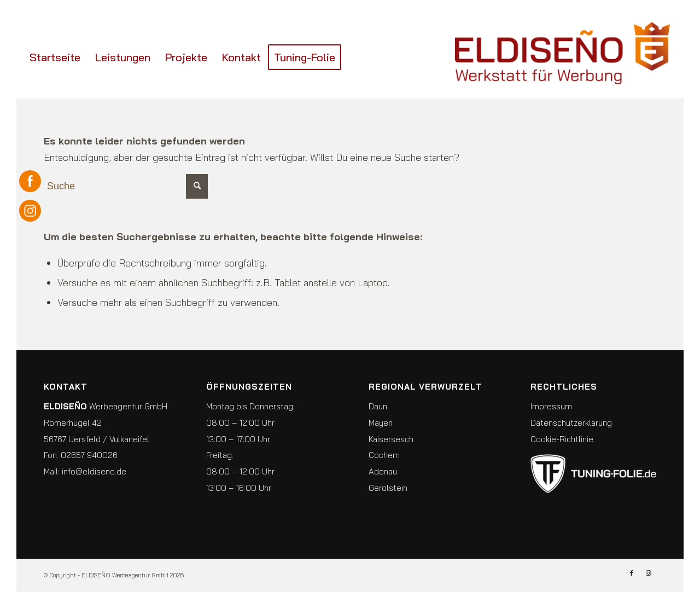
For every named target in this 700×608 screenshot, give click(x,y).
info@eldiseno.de (94, 471)
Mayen (381, 423)
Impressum (551, 406)
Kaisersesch (391, 439)
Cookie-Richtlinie (562, 439)
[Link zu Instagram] (648, 573)
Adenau (383, 471)
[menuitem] (55, 57)
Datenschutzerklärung (571, 423)
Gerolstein (388, 488)
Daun (378, 406)
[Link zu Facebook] (632, 573)
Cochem (384, 455)
